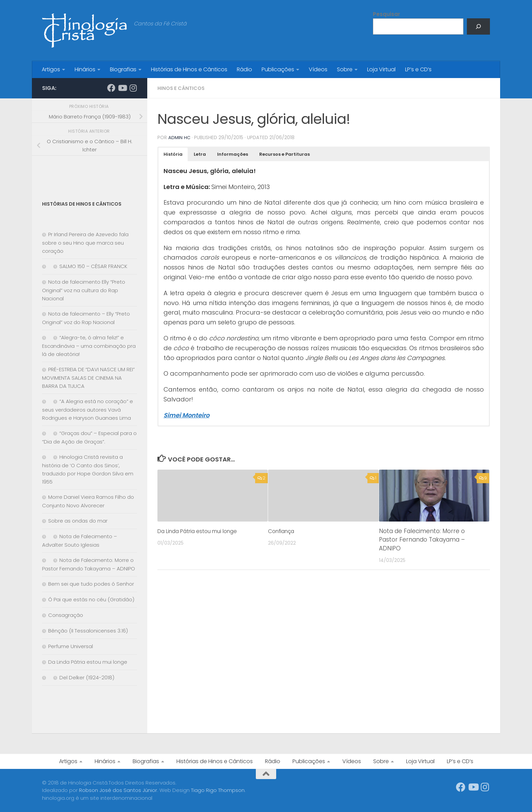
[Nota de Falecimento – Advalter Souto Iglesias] (45, 537)
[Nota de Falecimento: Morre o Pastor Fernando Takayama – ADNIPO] (45, 560)
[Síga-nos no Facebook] (111, 88)
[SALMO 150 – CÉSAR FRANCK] (45, 267)
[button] (173, 154)
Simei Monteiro (186, 415)
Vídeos (318, 69)
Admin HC (180, 137)
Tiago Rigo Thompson (218, 790)
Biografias (123, 69)
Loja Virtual (381, 69)
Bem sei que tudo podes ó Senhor (91, 584)
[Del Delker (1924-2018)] (45, 678)
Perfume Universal (71, 646)
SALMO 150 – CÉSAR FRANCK (93, 266)
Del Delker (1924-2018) (87, 677)
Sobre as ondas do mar (78, 521)
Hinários (85, 69)
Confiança (283, 531)
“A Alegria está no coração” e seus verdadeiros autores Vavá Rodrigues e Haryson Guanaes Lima (88, 410)
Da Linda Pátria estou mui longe (203, 531)
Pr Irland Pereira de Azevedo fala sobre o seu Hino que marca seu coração (85, 243)
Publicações (278, 69)
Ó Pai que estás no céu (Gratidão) (91, 599)
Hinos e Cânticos (183, 88)
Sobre (345, 69)
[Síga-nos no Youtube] (122, 88)
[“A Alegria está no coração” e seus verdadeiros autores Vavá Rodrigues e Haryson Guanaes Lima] (45, 402)
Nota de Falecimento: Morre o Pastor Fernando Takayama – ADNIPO (422, 539)
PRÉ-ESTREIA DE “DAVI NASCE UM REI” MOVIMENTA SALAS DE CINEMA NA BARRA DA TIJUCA (88, 378)
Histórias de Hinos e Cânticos (189, 69)
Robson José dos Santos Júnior (118, 790)
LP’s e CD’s (418, 69)
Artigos (51, 69)
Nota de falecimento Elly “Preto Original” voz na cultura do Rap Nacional (84, 290)
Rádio (244, 69)
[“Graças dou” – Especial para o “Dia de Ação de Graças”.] (45, 433)
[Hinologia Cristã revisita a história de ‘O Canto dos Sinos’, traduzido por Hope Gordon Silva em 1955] (45, 457)
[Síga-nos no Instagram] (133, 88)
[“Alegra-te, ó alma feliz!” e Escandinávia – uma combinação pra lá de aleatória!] (45, 338)
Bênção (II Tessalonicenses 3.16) (88, 631)
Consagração (66, 615)
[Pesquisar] (478, 26)
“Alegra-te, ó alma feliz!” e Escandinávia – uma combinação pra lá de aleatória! (89, 346)
